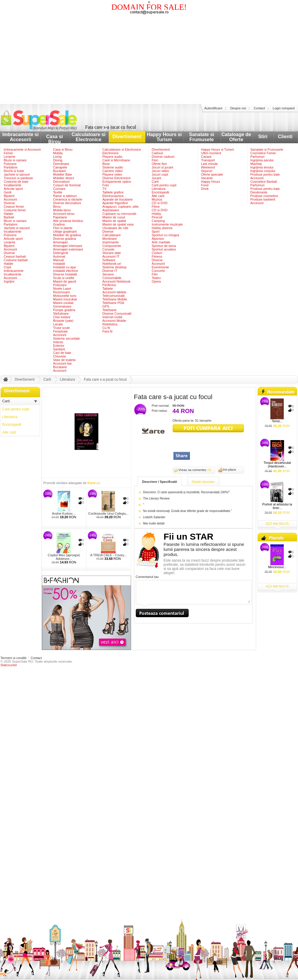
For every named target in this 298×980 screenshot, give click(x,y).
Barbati (9, 217)
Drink (205, 189)
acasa (5, 381)
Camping (158, 221)
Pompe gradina (64, 310)
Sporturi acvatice (164, 249)
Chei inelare (62, 317)
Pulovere (10, 164)
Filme (156, 207)
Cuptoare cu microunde (119, 214)
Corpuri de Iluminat (67, 185)
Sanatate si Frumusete (201, 137)
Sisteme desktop (115, 267)
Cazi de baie (62, 353)
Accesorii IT (111, 256)
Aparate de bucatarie (118, 199)
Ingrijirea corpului (263, 171)
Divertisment (127, 137)
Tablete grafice (113, 192)
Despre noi (238, 108)
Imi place (230, 469)
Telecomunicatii (114, 296)
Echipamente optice (117, 182)
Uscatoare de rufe (115, 228)
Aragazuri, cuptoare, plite (121, 207)
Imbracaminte (14, 271)
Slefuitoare (61, 313)
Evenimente (160, 267)
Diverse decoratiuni (67, 203)
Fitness (157, 256)
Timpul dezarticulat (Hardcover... (277, 464)
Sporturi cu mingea (165, 235)
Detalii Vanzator (203, 482)
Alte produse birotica (68, 221)
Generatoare (62, 306)
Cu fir (106, 328)
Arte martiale (161, 242)
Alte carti (158, 196)
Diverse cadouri (163, 157)
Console (108, 249)
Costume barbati (16, 260)
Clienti (285, 137)
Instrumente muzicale (167, 224)
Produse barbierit (263, 199)
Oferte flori (159, 164)
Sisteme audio (113, 167)
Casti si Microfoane (116, 160)
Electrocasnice (113, 196)
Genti (8, 192)
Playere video (112, 174)
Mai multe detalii (154, 523)
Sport (156, 231)
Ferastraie (61, 331)
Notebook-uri (112, 264)
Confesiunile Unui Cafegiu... (108, 513)
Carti (155, 182)
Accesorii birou (64, 214)
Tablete (108, 289)
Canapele (60, 167)
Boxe (106, 164)
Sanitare (59, 349)
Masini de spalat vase (118, 224)
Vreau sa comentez (195, 470)
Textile (58, 192)
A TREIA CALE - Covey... (108, 555)
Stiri (263, 137)
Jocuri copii (160, 174)
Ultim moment (211, 153)
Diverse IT (110, 271)
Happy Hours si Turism (164, 137)
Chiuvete (60, 356)
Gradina (59, 224)
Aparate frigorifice (115, 203)
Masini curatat (63, 303)
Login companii (284, 108)
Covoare (59, 189)
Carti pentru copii (164, 185)
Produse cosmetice (264, 196)
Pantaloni (11, 167)
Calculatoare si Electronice (89, 137)
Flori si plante (63, 228)
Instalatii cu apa (64, 267)
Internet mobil (112, 317)
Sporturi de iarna (164, 246)
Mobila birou (62, 210)
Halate (9, 214)
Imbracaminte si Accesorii (21, 137)
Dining (58, 160)
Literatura (159, 189)
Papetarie (60, 217)
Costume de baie (16, 182)
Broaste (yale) (63, 321)
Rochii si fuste (14, 171)
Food (205, 185)
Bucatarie (60, 367)
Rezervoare (62, 292)
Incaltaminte (13, 185)
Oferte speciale (212, 174)
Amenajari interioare (68, 246)
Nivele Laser (62, 289)
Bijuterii (9, 196)
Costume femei (15, 210)
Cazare (206, 157)
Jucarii (157, 178)
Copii (8, 267)
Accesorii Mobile (114, 321)
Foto (106, 185)
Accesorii (11, 199)
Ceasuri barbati (15, 256)
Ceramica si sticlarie (68, 199)
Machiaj (256, 164)
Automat (59, 256)
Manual (59, 260)
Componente (112, 246)
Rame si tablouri (65, 196)
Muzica (157, 199)
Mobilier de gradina (67, 235)
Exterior (59, 346)
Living (57, 157)
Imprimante (111, 242)
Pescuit (157, 217)
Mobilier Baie (63, 174)
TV (105, 189)
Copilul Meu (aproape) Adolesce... (64, 557)
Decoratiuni (62, 182)
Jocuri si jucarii (163, 167)
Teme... (277, 421)
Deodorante (259, 192)
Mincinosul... (277, 567)
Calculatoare (112, 235)
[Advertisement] (149, 59)
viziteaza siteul (208, 428)
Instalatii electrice (66, 271)
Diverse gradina (65, 239)
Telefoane (110, 310)
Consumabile (112, 278)
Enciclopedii (161, 192)
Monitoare (110, 239)
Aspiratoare (111, 210)
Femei (8, 153)
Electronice (111, 153)
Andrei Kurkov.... (64, 513)
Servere (108, 274)
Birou (57, 207)
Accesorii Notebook (117, 281)
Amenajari (61, 242)
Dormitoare (61, 164)
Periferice (109, 285)
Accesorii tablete (115, 292)
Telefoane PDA (113, 303)
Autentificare (213, 108)
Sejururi (207, 171)
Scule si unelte (64, 278)
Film (155, 274)
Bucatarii (60, 171)
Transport (208, 160)
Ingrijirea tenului (262, 167)
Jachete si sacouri (17, 174)
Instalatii (59, 264)
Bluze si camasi (15, 160)
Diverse (9, 203)
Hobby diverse (162, 228)
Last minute (210, 164)
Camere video (113, 171)
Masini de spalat (114, 221)
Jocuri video (161, 171)
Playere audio (112, 157)
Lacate (58, 324)
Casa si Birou (54, 139)
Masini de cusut (114, 217)
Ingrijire (9, 281)
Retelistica (110, 324)
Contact (259, 108)
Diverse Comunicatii (117, 313)
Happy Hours (211, 182)
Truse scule (62, 328)
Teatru (156, 278)
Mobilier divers (64, 178)
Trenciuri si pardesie (19, 178)
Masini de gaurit (65, 281)
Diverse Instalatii (65, 274)
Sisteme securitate (67, 338)
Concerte (159, 271)
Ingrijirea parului (262, 160)
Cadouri (158, 153)
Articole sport (13, 189)
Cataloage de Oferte (236, 137)
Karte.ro (94, 483)
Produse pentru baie (265, 174)
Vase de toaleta (64, 360)
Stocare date (112, 253)
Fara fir (108, 331)
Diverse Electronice (117, 178)
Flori (155, 160)
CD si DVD (160, 203)
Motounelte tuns (65, 296)
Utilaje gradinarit (65, 231)
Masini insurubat (65, 299)
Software (109, 260)
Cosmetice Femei (263, 153)
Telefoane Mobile (115, 299)
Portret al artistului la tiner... (277, 506)
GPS (106, 306)
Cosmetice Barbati (264, 182)
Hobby (157, 214)
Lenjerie (10, 157)
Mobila (58, 153)
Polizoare (60, 285)
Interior (58, 342)
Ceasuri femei (14, 207)
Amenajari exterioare (68, 249)
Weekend (208, 167)
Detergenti (61, 253)
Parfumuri (258, 157)
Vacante (207, 178)
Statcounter (9, 665)
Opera (156, 281)
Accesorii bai (62, 363)
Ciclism (157, 253)
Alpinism (158, 239)
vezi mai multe (277, 524)
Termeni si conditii (14, 658)
